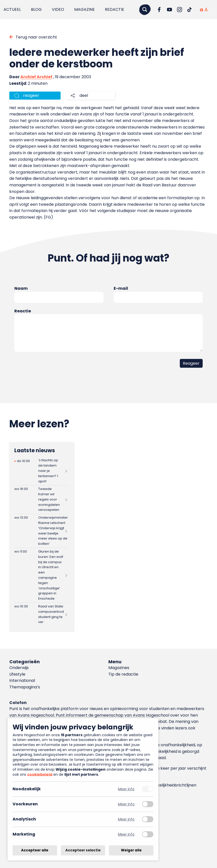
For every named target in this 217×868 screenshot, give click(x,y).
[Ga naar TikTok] (190, 10)
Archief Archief (36, 77)
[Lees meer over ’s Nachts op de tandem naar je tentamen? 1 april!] (41, 471)
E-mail (121, 288)
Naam (21, 288)
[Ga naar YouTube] (169, 10)
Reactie (23, 311)
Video (58, 9)
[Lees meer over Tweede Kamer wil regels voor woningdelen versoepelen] (41, 500)
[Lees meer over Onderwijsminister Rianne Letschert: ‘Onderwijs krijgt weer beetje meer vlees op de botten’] (41, 531)
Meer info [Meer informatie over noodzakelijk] (126, 789)
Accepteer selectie (83, 850)
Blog (36, 9)
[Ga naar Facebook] (159, 10)
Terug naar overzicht (36, 37)
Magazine (84, 9)
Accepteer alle (35, 850)
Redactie (115, 9)
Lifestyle (17, 674)
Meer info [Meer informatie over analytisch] (126, 819)
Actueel (12, 9)
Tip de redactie (123, 674)
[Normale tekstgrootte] (201, 10)
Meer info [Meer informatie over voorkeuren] (126, 804)
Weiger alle (131, 850)
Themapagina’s (25, 687)
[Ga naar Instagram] (180, 10)
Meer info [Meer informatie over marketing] (126, 834)
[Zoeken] (145, 9)
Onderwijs (19, 668)
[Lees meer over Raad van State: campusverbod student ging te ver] (41, 614)
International (22, 680)
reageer (31, 95)
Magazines (119, 668)
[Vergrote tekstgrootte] (206, 10)
